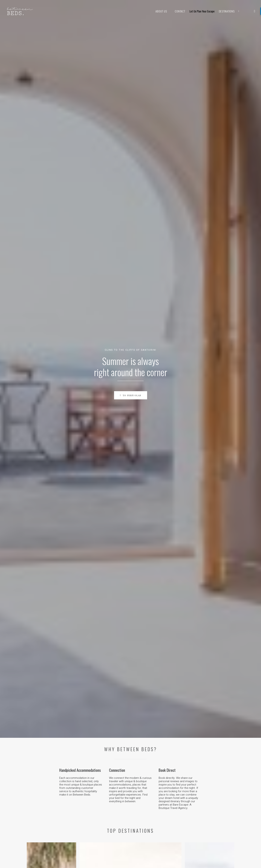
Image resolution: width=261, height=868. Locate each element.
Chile (140, 794)
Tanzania (87, 726)
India (85, 754)
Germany (143, 743)
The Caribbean (146, 770)
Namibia (87, 722)
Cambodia (88, 798)
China (85, 762)
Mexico (142, 775)
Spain (141, 730)
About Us (161, 11)
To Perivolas (131, 83)
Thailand (87, 790)
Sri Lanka (88, 758)
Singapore (88, 786)
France (142, 722)
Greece (142, 735)
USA (140, 766)
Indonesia (88, 794)
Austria (142, 747)
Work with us (42, 789)
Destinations (231, 11)
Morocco (88, 735)
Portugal (142, 726)
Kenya (86, 730)
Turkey (141, 739)
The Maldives (90, 766)
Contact (180, 11)
